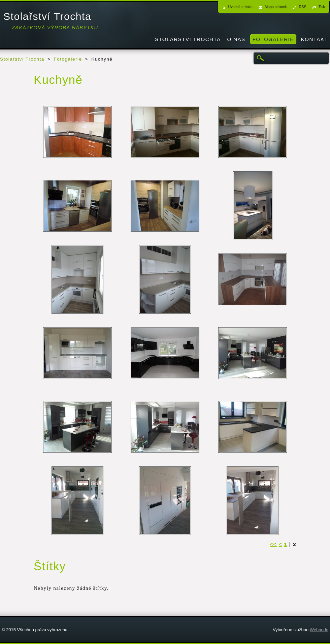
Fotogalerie (68, 59)
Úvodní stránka (241, 7)
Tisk (322, 7)
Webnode (319, 630)
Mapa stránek (276, 7)
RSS (302, 7)
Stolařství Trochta (22, 59)
